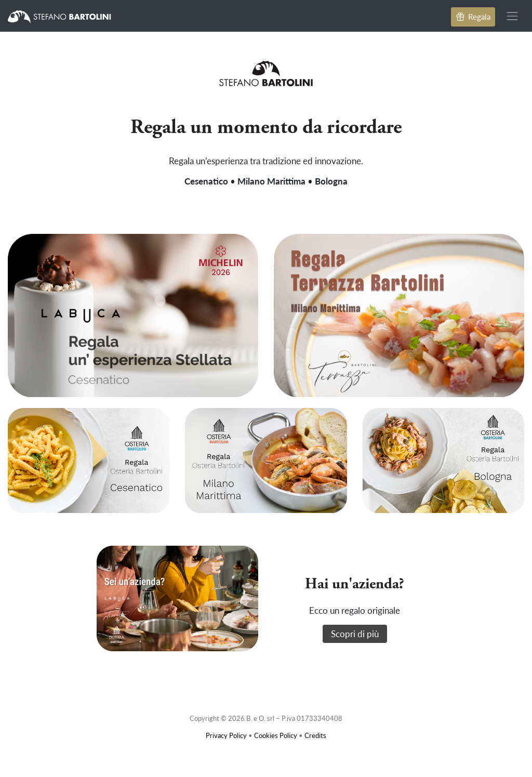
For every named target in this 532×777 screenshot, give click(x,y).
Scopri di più (355, 634)
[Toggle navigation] (513, 16)
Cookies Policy (276, 735)
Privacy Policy (226, 735)
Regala (473, 16)
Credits (315, 735)
